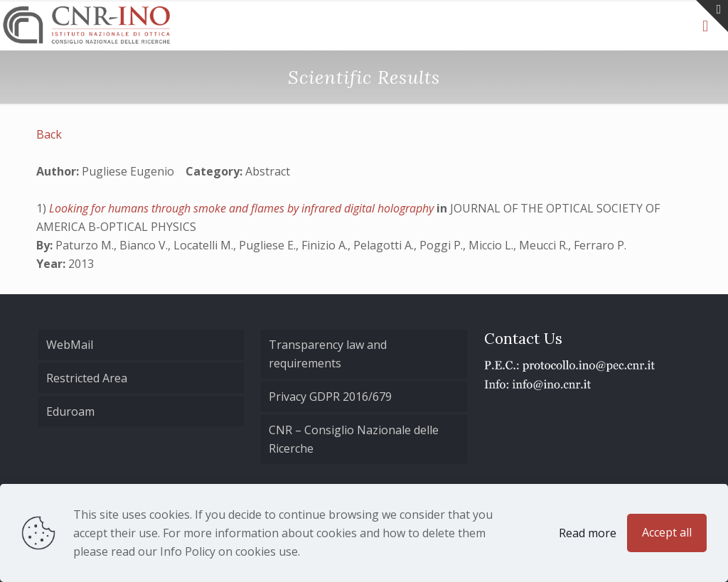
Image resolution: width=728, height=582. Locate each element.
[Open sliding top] (712, 16)
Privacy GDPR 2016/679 (330, 397)
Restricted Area (87, 378)
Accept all (667, 532)
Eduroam (70, 411)
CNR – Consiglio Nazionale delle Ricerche (354, 439)
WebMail (70, 345)
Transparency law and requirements (328, 354)
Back (49, 134)
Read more (588, 533)
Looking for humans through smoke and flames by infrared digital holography (243, 208)
